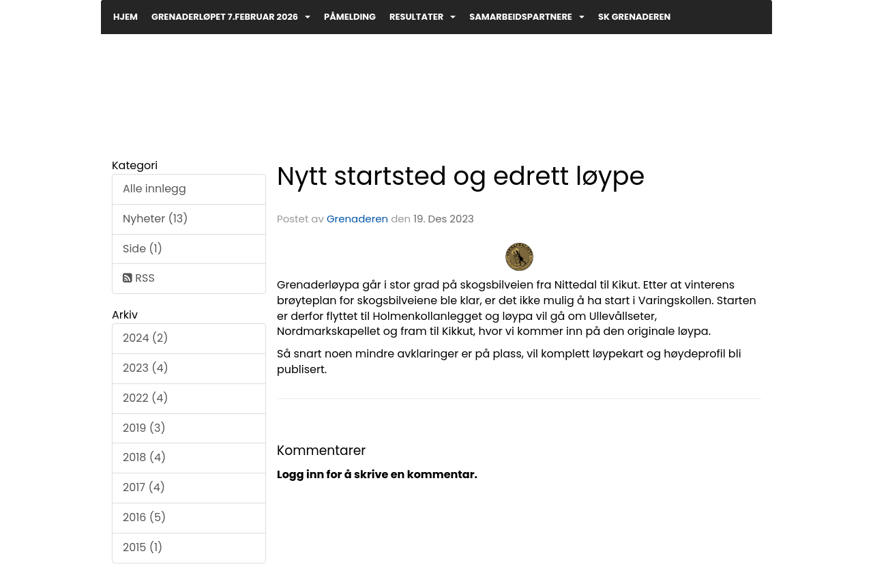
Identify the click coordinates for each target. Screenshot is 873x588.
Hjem (125, 17)
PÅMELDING (350, 17)
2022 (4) (146, 398)
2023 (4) (146, 368)
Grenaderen (357, 219)
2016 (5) (144, 517)
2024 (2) (146, 338)
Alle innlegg (154, 189)
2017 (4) (144, 487)
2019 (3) (144, 428)
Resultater (423, 17)
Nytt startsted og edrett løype (461, 176)
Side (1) (143, 249)
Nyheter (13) (155, 219)
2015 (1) (143, 547)
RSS (139, 278)
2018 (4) (144, 457)
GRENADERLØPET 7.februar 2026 (231, 17)
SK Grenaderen (634, 17)
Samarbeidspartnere (527, 17)
